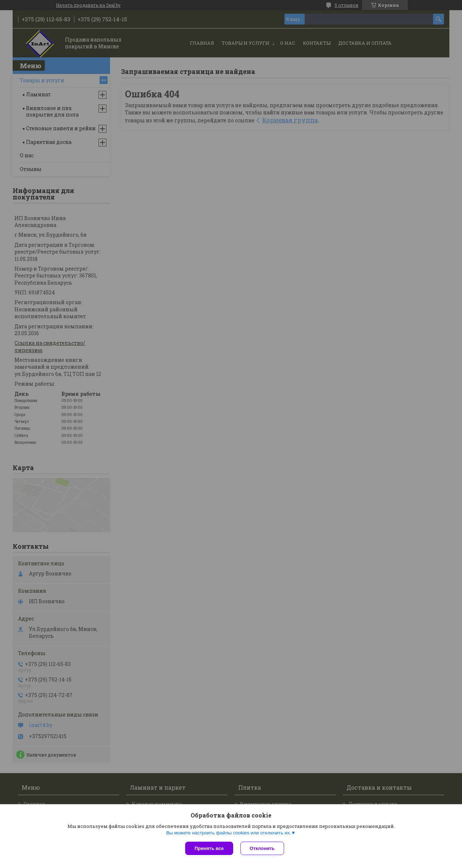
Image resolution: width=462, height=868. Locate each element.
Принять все (209, 848)
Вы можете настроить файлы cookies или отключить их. (228, 833)
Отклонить (262, 848)
